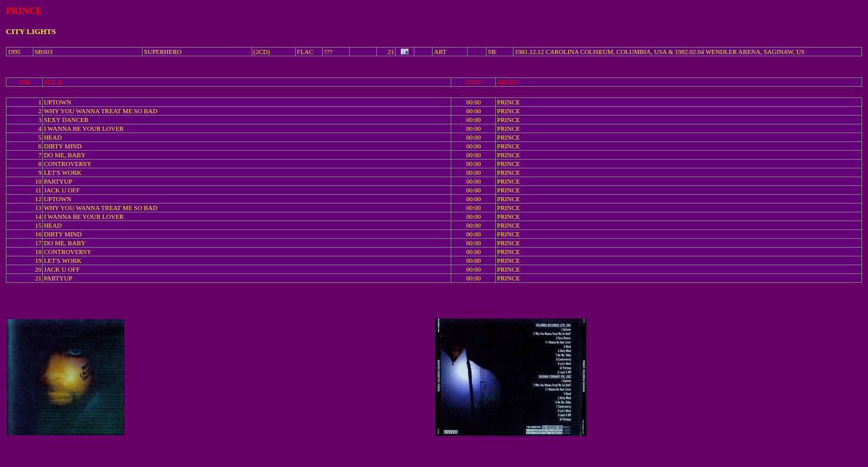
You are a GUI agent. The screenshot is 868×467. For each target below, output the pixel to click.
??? (328, 52)
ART (440, 52)
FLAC (305, 52)
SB (492, 52)
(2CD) (262, 52)
